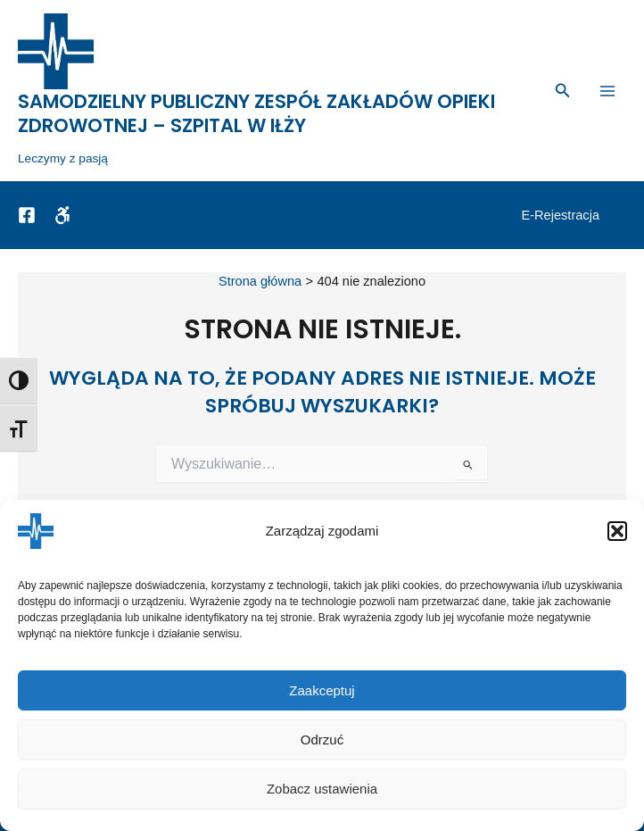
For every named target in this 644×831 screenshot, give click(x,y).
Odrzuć (322, 740)
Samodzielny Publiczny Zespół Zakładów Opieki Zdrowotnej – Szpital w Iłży (256, 118)
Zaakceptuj (322, 690)
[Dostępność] (62, 220)
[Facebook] (27, 220)
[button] (617, 531)
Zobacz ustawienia (322, 789)
